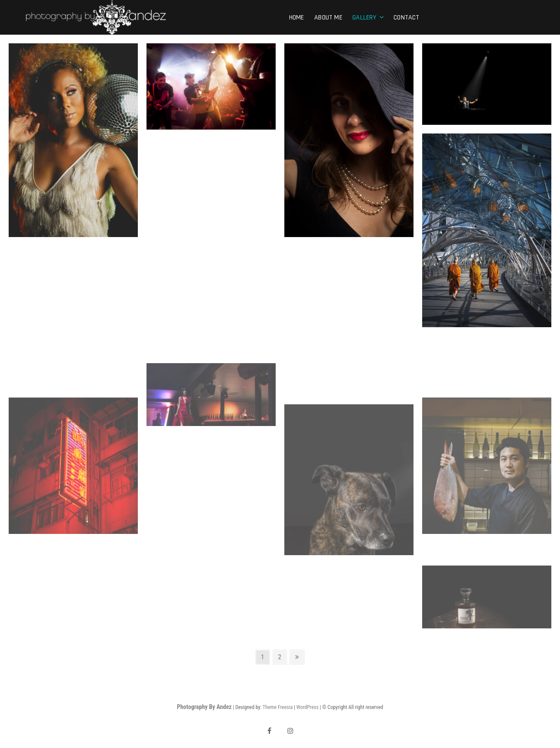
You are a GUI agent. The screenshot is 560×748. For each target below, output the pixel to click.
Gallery (364, 18)
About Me (328, 18)
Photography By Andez (204, 707)
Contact (406, 18)
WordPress (308, 707)
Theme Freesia (278, 707)
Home (297, 18)
